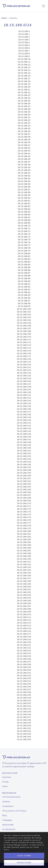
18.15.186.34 (24, 126)
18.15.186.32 (24, 120)
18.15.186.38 (24, 137)
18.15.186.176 (24, 520)
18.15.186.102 (24, 315)
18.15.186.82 (24, 259)
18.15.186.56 (24, 187)
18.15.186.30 (24, 115)
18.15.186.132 (24, 398)
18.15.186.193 (24, 567)
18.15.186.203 (24, 595)
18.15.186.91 (24, 284)
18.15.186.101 (24, 312)
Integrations (8, 806)
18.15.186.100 (24, 309)
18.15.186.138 (24, 415)
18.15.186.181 (24, 534)
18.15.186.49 (24, 167)
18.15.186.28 (24, 109)
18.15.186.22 (24, 92)
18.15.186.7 (24, 51)
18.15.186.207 (24, 606)
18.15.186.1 (24, 34)
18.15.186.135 (24, 406)
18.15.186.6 (24, 48)
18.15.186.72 (24, 231)
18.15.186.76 (24, 242)
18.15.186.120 (24, 365)
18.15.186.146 (24, 437)
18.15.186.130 (24, 392)
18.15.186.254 (24, 737)
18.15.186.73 (24, 234)
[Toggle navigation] (43, 6)
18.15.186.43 (24, 151)
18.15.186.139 (24, 417)
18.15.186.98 (24, 303)
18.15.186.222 (24, 648)
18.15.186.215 (24, 628)
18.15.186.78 (24, 248)
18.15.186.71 (24, 229)
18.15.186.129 (24, 390)
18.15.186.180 (24, 531)
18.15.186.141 (24, 423)
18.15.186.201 (24, 590)
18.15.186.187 (24, 551)
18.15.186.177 (24, 523)
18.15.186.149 (24, 445)
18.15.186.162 (24, 481)
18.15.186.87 (24, 273)
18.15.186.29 (24, 112)
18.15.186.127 (24, 384)
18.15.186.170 (24, 503)
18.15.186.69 (24, 223)
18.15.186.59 (24, 195)
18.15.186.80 (24, 254)
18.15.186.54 (24, 181)
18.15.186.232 (24, 676)
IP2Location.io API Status (14, 811)
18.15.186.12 (24, 65)
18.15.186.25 (24, 101)
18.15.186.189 (24, 556)
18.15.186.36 (24, 131)
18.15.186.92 (24, 287)
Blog (5, 815)
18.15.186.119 (24, 362)
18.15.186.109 (24, 334)
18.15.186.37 (24, 134)
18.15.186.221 (24, 645)
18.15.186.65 (24, 212)
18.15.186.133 (24, 401)
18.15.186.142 (24, 426)
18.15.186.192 (24, 565)
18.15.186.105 (24, 323)
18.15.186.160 (24, 476)
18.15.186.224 (24, 653)
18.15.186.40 (24, 142)
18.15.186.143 (24, 428)
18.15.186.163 (24, 484)
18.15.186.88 (24, 276)
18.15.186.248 (24, 720)
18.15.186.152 (24, 453)
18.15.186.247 (24, 717)
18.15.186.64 (24, 209)
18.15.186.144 (24, 431)
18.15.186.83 (24, 262)
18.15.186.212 (24, 620)
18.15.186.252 (24, 731)
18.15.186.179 (24, 528)
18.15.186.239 (24, 695)
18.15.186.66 (24, 215)
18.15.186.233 (24, 678)
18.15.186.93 (24, 290)
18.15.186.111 (24, 340)
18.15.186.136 (24, 409)
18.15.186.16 (24, 76)
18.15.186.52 (24, 176)
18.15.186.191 (24, 562)
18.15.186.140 (24, 420)
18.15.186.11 (24, 62)
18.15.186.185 (24, 545)
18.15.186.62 (24, 204)
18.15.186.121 (24, 367)
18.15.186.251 (24, 728)
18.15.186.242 (24, 703)
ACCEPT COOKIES (24, 856)
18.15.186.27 (24, 106)
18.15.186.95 (24, 295)
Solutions (7, 777)
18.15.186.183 (24, 540)
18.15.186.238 (24, 692)
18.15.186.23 (24, 95)
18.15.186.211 (24, 617)
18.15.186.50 (24, 170)
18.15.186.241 (24, 701)
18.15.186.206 (24, 603)
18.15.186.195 (24, 573)
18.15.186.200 (24, 587)
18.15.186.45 (24, 156)
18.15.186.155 (24, 462)
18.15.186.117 (24, 356)
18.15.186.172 (24, 509)
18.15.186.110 (24, 337)
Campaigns (7, 820)
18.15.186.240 (24, 698)
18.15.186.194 (24, 570)
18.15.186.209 (24, 612)
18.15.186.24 (24, 98)
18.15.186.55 (24, 184)
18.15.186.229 (24, 667)
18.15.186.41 (24, 145)
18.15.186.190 (24, 559)
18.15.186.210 (24, 614)
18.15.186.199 (24, 584)
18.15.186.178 (24, 526)
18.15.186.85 (24, 267)
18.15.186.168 (24, 498)
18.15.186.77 (24, 245)
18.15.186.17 (24, 79)
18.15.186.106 (24, 326)
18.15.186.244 (24, 709)
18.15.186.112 (24, 342)
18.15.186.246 (24, 714)
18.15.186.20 (24, 87)
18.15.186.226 (24, 659)
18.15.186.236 (24, 687)
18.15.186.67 (24, 217)
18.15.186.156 (24, 465)
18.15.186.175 (24, 517)
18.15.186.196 (24, 576)
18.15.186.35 (24, 129)
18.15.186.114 (24, 348)
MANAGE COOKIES (24, 863)
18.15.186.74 (24, 237)
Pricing (5, 782)
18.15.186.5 (24, 45)
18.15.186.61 (24, 201)
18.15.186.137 (24, 412)
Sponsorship (8, 825)
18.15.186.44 (24, 154)
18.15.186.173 (24, 512)
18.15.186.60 (24, 198)
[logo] (24, 757)
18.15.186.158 (24, 470)
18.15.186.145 (24, 434)
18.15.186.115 (24, 351)
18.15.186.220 (24, 642)
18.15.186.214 (24, 626)
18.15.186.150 (24, 448)
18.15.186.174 (24, 515)
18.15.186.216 (24, 631)
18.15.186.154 (24, 459)
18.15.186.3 (24, 40)
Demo (5, 786)
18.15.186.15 (24, 73)
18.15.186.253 (24, 734)
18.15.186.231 (24, 673)
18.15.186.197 (24, 578)
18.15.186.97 (24, 301)
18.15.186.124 (24, 376)
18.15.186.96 (24, 298)
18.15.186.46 (24, 159)
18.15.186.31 (24, 117)
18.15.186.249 (24, 723)
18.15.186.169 (24, 501)
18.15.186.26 (24, 104)
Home (4, 18)
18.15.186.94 (24, 292)
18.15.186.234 (24, 681)
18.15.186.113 (24, 345)
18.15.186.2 (24, 37)
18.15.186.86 (24, 270)
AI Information (9, 829)
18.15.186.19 (24, 84)
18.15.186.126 (24, 381)
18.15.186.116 (24, 353)
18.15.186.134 (24, 403)
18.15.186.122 (24, 370)
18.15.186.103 (24, 317)
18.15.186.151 (24, 451)
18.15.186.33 (24, 123)
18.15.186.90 (24, 281)
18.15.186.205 (24, 601)
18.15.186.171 (24, 506)
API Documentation (11, 797)
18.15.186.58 (24, 192)
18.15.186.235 (24, 684)
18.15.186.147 (24, 440)
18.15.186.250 (24, 726)
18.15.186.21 (24, 90)
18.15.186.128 (24, 387)
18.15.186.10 (24, 59)
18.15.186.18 (24, 81)
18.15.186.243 (24, 706)
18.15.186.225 (24, 656)
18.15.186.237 (24, 689)
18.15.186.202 (24, 592)
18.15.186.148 (24, 442)
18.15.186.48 (24, 165)
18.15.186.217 (24, 634)
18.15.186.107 (24, 328)
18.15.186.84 (24, 265)
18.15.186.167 (24, 495)
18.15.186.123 (24, 373)
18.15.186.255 (24, 739)
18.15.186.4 (24, 42)
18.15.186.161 (24, 478)
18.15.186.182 (24, 537)
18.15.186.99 (24, 306)
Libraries (6, 802)
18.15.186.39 (24, 140)
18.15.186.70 (24, 226)
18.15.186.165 (24, 490)
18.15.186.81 (24, 256)
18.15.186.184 (24, 542)
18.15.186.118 (24, 359)
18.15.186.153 (24, 456)
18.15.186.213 (24, 623)
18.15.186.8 (24, 54)
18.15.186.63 (24, 206)
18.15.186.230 (24, 670)
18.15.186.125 (24, 378)
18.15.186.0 (24, 31)
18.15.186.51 (24, 173)
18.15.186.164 (24, 487)
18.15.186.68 (24, 220)
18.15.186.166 (24, 492)
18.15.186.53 (24, 179)
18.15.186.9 (24, 56)
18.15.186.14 (24, 70)
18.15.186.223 (24, 651)
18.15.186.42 (24, 148)
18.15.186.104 (24, 320)
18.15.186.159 (24, 473)
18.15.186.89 (24, 278)
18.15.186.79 (24, 251)
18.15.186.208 (24, 609)
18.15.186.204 (24, 598)
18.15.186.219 (24, 639)
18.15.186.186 (24, 548)
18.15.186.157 (24, 467)
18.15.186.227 (24, 662)
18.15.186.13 (24, 67)
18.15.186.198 (24, 581)
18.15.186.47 (24, 162)
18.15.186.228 (24, 664)
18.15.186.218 (24, 637)
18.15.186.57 (24, 190)
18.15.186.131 (24, 395)
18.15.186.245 (24, 712)
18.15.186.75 (24, 240)
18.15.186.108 (24, 331)
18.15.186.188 (24, 553)
